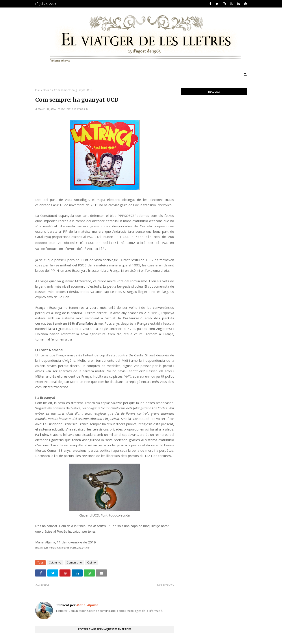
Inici (38, 90)
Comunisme (74, 563)
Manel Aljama (47, 109)
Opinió (47, 90)
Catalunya (55, 563)
